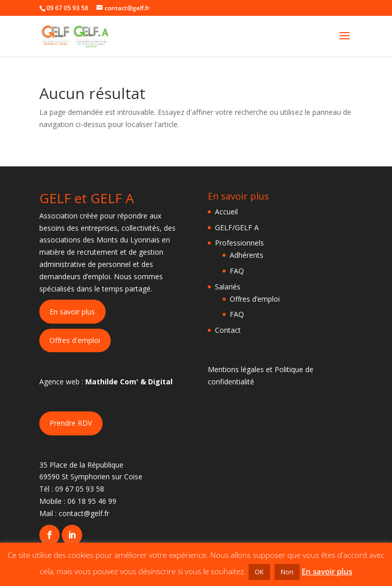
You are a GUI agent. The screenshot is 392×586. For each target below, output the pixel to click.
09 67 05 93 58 (80, 489)
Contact (228, 330)
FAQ (237, 271)
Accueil (226, 212)
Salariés (228, 287)
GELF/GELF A (237, 227)
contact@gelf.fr (84, 513)
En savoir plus (72, 312)
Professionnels (239, 243)
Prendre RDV (71, 423)
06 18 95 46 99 (92, 501)
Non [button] (287, 572)
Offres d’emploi (255, 299)
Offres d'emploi (75, 340)
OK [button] (259, 572)
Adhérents (247, 255)
